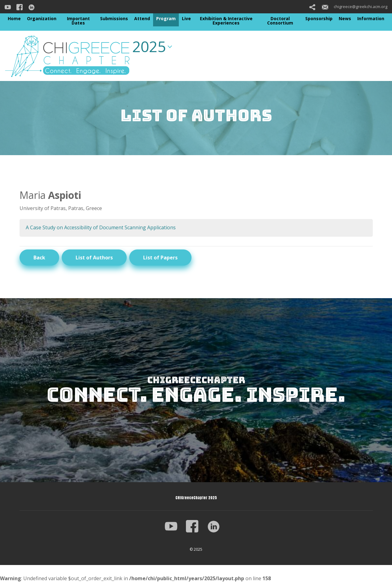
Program (166, 18)
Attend (142, 18)
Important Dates (78, 21)
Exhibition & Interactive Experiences (226, 21)
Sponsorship (319, 18)
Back (39, 258)
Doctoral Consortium (280, 21)
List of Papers (160, 258)
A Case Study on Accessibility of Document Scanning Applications (101, 227)
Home (14, 18)
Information (371, 18)
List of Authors (94, 258)
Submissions (114, 18)
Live (186, 18)
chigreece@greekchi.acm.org (355, 7)
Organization (42, 18)
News (345, 18)
